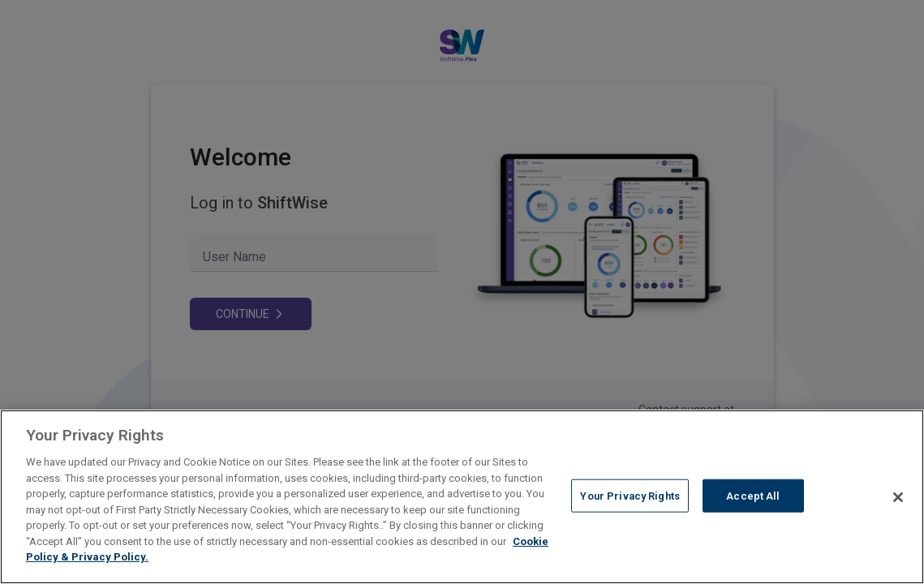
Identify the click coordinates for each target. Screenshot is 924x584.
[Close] (898, 497)
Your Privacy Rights (630, 495)
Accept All (753, 495)
